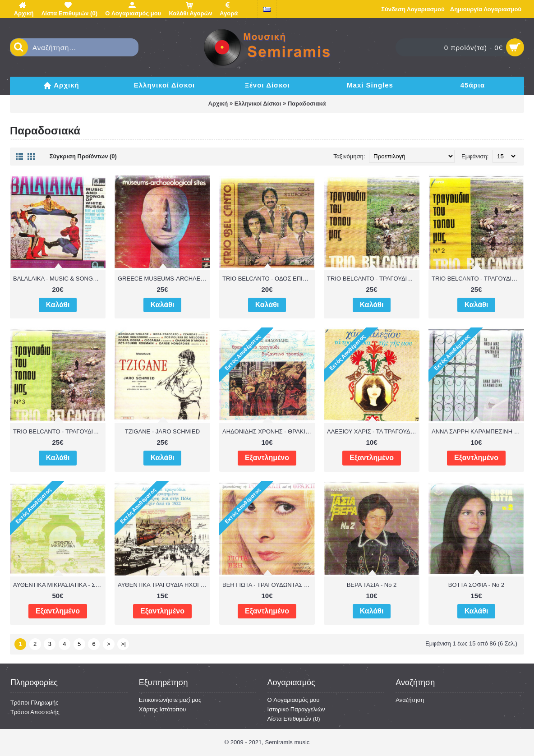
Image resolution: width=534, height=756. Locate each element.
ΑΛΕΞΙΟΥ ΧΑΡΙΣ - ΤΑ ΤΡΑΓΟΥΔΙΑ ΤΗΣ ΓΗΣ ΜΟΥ (373, 431)
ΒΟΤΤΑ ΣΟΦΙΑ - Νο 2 (476, 585)
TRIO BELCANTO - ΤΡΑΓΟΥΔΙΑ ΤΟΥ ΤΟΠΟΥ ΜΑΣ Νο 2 (478, 279)
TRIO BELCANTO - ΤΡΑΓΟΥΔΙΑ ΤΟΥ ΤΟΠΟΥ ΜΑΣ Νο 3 (59, 431)
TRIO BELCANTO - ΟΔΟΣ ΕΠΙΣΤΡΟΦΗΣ (269, 279)
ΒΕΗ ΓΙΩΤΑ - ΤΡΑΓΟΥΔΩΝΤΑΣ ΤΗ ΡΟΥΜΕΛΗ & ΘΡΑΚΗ (269, 585)
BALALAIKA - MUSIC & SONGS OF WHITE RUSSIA (59, 279)
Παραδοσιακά (307, 104)
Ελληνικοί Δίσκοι (258, 104)
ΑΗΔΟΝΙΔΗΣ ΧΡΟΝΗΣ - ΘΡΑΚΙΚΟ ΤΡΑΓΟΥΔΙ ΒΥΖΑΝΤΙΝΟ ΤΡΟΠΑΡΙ (269, 431)
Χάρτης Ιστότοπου (163, 709)
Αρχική (218, 104)
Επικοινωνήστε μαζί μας (170, 700)
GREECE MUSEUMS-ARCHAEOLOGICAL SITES (164, 279)
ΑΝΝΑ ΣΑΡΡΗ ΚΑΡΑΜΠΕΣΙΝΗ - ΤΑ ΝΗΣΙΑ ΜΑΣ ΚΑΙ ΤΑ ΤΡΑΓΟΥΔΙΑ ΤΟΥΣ (478, 431)
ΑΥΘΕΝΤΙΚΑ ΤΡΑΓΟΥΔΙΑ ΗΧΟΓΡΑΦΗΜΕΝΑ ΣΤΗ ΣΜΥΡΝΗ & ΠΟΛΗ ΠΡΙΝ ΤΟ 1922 (164, 585)
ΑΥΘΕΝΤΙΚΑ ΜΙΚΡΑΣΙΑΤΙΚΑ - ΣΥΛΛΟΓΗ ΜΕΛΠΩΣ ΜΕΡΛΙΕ (59, 585)
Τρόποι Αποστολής (35, 712)
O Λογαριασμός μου (294, 700)
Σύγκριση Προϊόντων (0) (83, 156)
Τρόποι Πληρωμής (35, 703)
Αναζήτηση (410, 700)
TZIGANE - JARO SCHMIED (162, 431)
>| (123, 644)
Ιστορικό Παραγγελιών (296, 709)
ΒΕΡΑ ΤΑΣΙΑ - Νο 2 (372, 585)
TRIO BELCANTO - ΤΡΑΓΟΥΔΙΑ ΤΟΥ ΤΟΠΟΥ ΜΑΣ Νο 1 (373, 279)
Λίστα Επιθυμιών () (294, 719)
